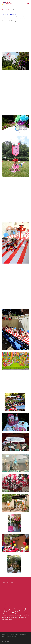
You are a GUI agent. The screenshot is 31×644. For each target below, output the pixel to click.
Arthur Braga (10, 638)
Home (3, 10)
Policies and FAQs (18, 636)
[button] (28, 3)
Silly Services (9, 10)
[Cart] (25, 3)
